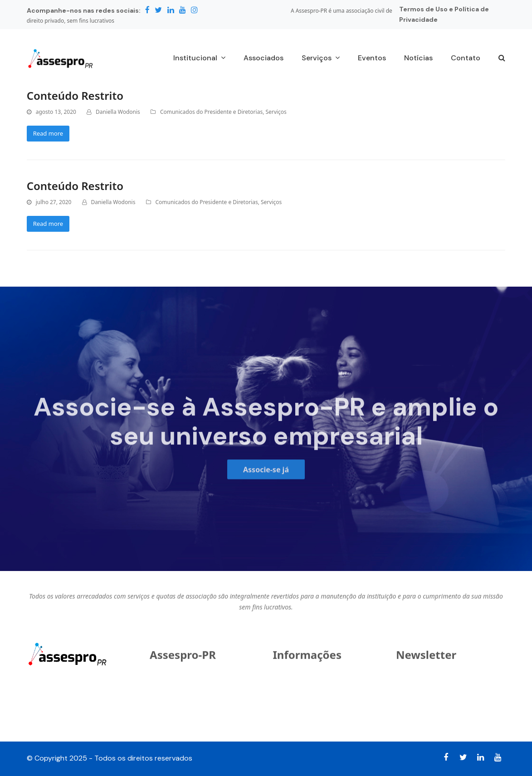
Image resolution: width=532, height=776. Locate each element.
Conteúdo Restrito (75, 95)
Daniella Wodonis (118, 112)
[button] (502, 59)
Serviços (276, 112)
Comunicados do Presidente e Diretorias (211, 112)
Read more (48, 133)
